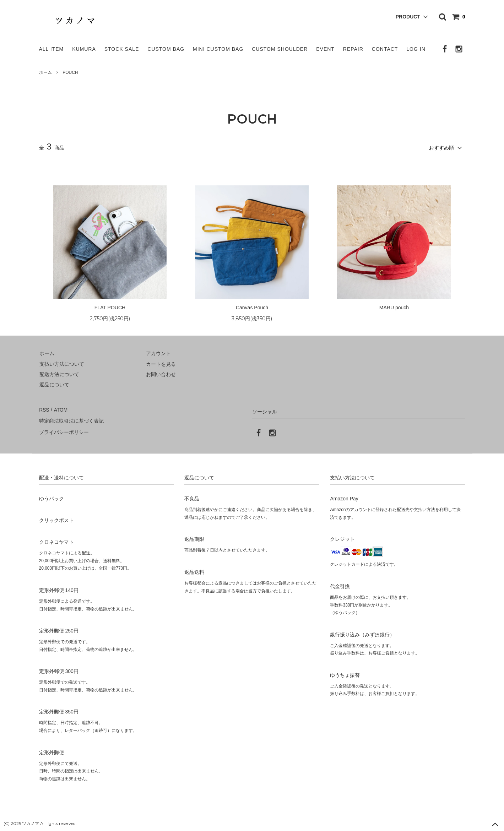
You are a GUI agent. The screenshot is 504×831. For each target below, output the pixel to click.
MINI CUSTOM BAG (218, 49)
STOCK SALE (122, 49)
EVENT (325, 49)
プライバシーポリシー (64, 430)
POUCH (70, 72)
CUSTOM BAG (166, 49)
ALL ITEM (52, 49)
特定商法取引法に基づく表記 (71, 419)
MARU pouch (394, 307)
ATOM (60, 409)
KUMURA (84, 49)
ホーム (45, 72)
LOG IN (416, 49)
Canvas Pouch (252, 307)
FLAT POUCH (110, 307)
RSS (44, 409)
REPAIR (353, 49)
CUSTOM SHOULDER (280, 49)
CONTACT (385, 49)
